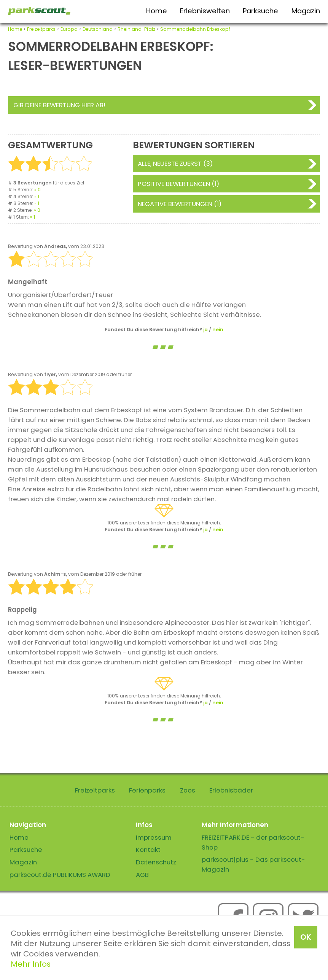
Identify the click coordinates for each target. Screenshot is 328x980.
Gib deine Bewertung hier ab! (59, 105)
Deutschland (98, 29)
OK (306, 937)
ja (205, 330)
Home (157, 11)
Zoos (188, 790)
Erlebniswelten (205, 11)
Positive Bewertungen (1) (178, 184)
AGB (142, 875)
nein (218, 330)
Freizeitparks (41, 29)
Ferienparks (147, 790)
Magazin (306, 11)
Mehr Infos (31, 964)
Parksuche (260, 11)
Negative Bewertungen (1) (180, 204)
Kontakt (148, 850)
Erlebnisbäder (231, 790)
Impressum (154, 837)
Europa (69, 29)
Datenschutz (156, 862)
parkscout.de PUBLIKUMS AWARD (60, 875)
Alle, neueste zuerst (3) (175, 164)
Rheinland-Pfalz (136, 29)
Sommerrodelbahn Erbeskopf (195, 29)
